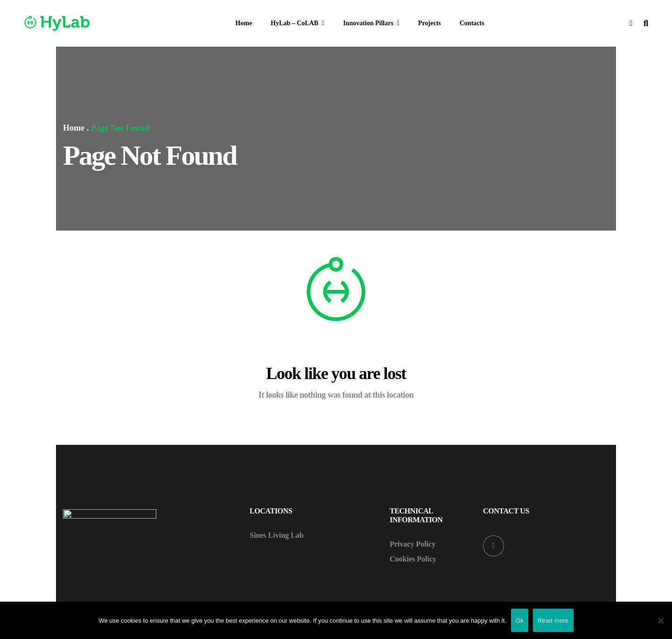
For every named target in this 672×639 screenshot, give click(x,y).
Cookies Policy (413, 559)
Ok (520, 621)
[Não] (660, 620)
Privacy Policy (413, 544)
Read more (553, 621)
